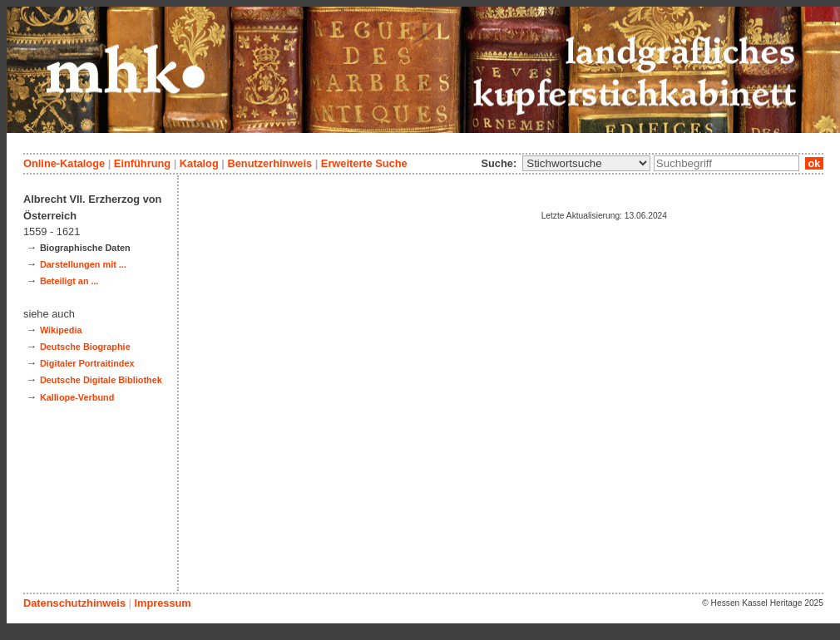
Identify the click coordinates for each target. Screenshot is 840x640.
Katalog (199, 163)
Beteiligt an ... (69, 281)
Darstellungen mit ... (83, 264)
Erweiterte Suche (364, 163)
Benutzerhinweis (269, 163)
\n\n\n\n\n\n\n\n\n (586, 163)
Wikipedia (61, 330)
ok (814, 163)
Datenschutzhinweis (74, 603)
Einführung (142, 163)
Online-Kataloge (64, 163)
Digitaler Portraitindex (87, 363)
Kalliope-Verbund (77, 397)
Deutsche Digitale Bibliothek (101, 380)
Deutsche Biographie (85, 347)
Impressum (162, 603)
